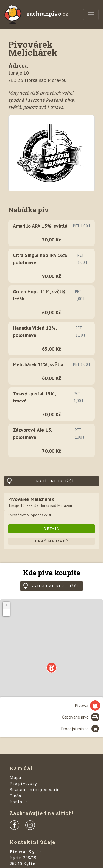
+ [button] (6, 605)
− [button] (6, 612)
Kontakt (18, 802)
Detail (51, 528)
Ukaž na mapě (52, 541)
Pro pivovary (23, 784)
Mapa (15, 777)
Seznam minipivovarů (34, 790)
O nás (15, 796)
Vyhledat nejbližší (55, 586)
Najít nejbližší (55, 481)
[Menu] (91, 15)
